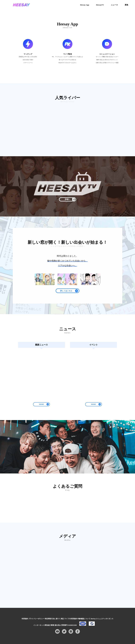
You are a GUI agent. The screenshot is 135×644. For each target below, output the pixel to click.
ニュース (114, 5)
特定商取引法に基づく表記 (54, 619)
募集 (126, 5)
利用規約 (25, 619)
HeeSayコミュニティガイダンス (102, 619)
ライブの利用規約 (71, 619)
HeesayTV (100, 5)
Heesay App (85, 5)
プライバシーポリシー (36, 619)
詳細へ (68, 199)
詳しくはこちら (66, 291)
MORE (42, 404)
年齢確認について (84, 619)
